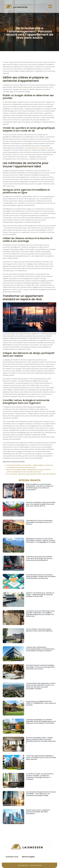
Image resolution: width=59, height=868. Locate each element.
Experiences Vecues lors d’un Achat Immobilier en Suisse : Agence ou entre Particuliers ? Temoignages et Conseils (41, 540)
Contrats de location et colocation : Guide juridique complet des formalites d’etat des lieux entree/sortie (41, 577)
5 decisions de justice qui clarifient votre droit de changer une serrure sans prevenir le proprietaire (39, 558)
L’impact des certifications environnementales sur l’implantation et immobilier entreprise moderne (40, 649)
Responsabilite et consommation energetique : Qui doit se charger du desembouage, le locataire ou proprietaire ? (40, 487)
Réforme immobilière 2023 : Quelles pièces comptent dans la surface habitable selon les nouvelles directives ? (29, 471)
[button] (50, 6)
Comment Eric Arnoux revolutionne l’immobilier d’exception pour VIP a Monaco (39, 522)
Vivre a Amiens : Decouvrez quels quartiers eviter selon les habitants (39, 630)
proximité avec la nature (36, 148)
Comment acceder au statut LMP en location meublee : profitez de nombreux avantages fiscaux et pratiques (40, 776)
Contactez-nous (12, 857)
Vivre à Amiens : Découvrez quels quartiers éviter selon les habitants (31, 474)
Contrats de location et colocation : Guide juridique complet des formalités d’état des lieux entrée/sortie (30, 466)
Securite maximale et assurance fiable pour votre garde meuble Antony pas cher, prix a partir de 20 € (41, 504)
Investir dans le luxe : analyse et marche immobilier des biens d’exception (38, 812)
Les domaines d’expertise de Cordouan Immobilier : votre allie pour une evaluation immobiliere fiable (41, 794)
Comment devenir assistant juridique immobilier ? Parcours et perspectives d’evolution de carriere (40, 667)
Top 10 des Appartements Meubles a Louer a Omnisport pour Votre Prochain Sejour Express (41, 758)
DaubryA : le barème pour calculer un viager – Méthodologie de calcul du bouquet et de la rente (40, 595)
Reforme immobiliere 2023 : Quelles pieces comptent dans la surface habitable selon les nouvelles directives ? (41, 740)
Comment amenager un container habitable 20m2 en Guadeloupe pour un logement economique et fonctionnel (41, 721)
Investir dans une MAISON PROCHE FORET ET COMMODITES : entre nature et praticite (41, 703)
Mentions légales (28, 857)
